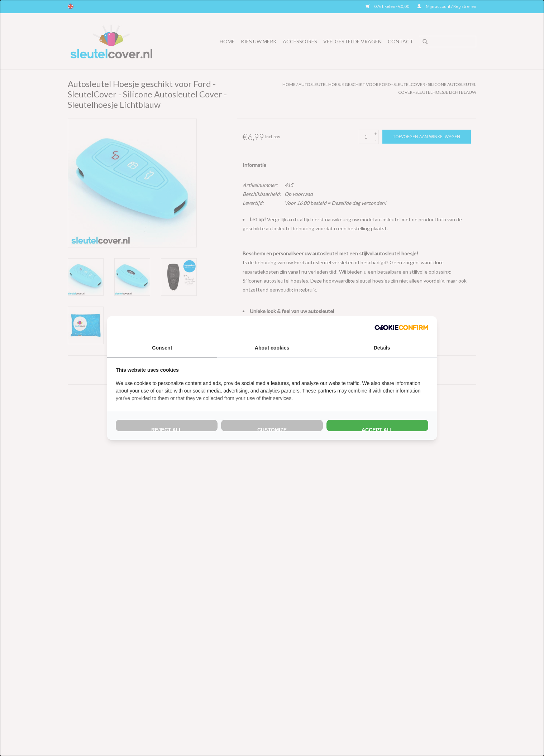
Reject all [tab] (167, 429)
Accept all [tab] (377, 429)
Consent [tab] (162, 348)
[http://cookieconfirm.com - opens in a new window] (401, 328)
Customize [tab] (272, 429)
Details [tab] (382, 348)
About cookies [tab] (272, 348)
